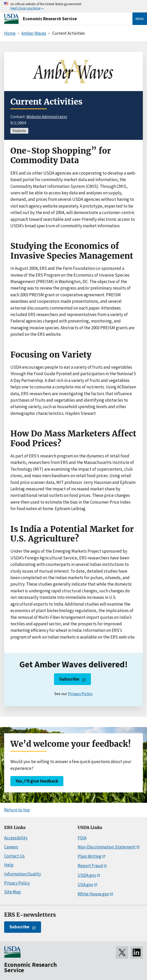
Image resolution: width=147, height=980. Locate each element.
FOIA (82, 838)
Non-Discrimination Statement (107, 847)
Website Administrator (47, 116)
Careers (11, 847)
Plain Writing (89, 856)
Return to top (17, 810)
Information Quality (23, 874)
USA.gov (85, 885)
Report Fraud (90, 866)
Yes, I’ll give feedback (37, 781)
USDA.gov (87, 875)
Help (9, 865)
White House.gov (93, 894)
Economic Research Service (50, 19)
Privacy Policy (80, 694)
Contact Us (14, 856)
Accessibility (16, 838)
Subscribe (69, 679)
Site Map (12, 892)
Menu (140, 19)
